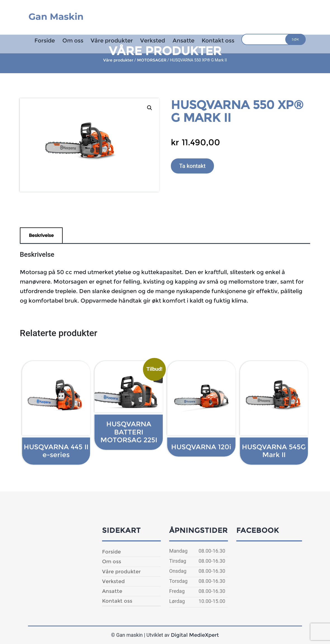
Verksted (153, 41)
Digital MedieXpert (195, 635)
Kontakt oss (218, 41)
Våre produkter (112, 41)
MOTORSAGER (152, 60)
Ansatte (183, 41)
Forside (45, 41)
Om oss (73, 41)
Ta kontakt (192, 166)
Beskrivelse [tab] (41, 235)
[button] (150, 108)
